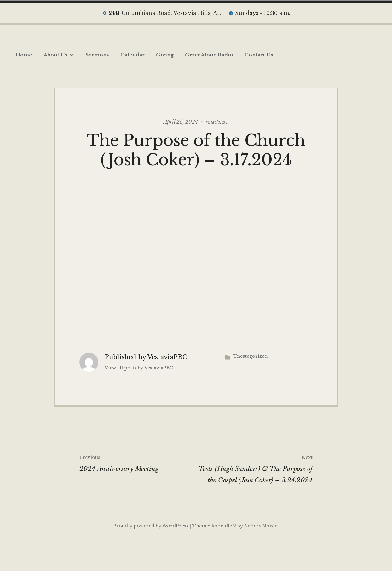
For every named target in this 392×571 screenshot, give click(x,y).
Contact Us (259, 55)
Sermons (97, 55)
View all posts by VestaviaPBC (139, 396)
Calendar (133, 55)
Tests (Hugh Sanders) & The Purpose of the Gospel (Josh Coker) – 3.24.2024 (254, 496)
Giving (165, 55)
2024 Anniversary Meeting (138, 490)
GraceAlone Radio (209, 55)
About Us (59, 55)
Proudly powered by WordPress (151, 554)
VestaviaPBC (217, 121)
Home (24, 55)
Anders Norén (261, 554)
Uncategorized (250, 384)
